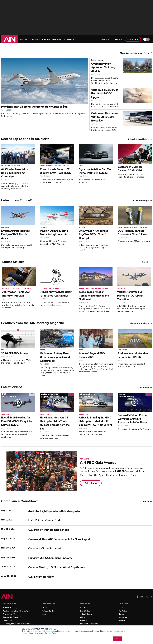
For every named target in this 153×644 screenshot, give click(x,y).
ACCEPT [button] (118, 639)
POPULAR (35, 39)
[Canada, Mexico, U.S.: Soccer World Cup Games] (73, 567)
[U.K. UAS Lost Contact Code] (73, 521)
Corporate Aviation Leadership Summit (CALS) (17, 624)
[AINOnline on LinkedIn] (151, 597)
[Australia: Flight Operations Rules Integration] (73, 511)
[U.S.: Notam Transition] (73, 577)
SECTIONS (69, 39)
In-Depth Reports (86, 614)
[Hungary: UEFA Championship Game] (73, 558)
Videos (83, 617)
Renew (44, 614)
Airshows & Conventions (89, 623)
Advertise (123, 620)
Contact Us (123, 617)
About (121, 608)
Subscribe (133, 39)
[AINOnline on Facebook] (138, 597)
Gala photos (91, 483)
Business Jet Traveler (12, 617)
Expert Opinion (86, 611)
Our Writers (123, 611)
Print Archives (85, 608)
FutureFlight (7, 620)
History (121, 614)
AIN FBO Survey (10, 608)
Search (117, 39)
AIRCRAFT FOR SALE (52, 39)
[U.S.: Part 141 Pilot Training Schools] (73, 530)
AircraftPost (9, 614)
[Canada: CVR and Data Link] (73, 549)
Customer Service (48, 611)
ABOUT (105, 39)
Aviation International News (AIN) (17, 611)
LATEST (24, 39)
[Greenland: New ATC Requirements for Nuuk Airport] (73, 539)
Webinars (83, 620)
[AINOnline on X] (147, 597)
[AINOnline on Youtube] (142, 597)
